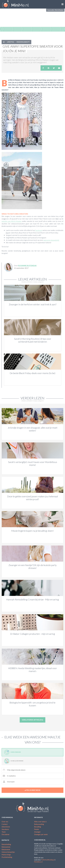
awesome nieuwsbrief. (51, 240)
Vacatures (5, 829)
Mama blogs (6, 855)
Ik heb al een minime (14, 761)
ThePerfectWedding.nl (48, 860)
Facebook (39, 230)
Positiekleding (7, 857)
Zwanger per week (41, 834)
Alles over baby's (40, 822)
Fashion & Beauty (23, 42)
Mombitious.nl (38, 862)
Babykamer (6, 849)
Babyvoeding (39, 824)
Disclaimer (6, 834)
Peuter (37, 829)
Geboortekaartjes (8, 852)
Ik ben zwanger (12, 752)
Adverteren (6, 827)
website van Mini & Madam (12, 221)
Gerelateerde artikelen (32, 720)
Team (4, 832)
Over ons (5, 822)
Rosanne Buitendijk (27, 265)
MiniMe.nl (16, 4)
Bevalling (38, 827)
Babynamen (6, 847)
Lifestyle (11, 42)
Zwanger (37, 832)
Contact (5, 824)
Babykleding (6, 844)
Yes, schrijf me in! (33, 790)
